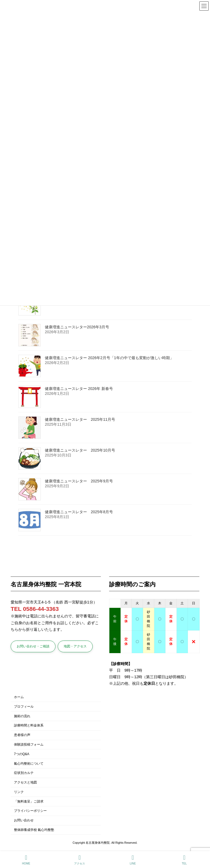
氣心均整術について (29, 763)
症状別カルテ (24, 773)
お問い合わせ (24, 820)
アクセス (80, 860)
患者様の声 (22, 735)
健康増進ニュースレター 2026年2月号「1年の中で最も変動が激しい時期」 (109, 358)
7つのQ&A (22, 754)
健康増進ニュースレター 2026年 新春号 (79, 389)
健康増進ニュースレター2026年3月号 (77, 327)
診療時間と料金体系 (29, 725)
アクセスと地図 (25, 782)
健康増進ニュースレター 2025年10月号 (80, 450)
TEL (184, 860)
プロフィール (24, 707)
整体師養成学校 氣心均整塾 (34, 830)
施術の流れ (22, 716)
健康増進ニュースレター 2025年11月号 (80, 420)
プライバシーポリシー (30, 811)
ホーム (19, 697)
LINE (133, 860)
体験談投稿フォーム (29, 744)
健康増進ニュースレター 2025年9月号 (79, 481)
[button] (33, 646)
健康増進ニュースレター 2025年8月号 (79, 512)
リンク (19, 792)
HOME (26, 860)
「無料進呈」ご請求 (29, 801)
